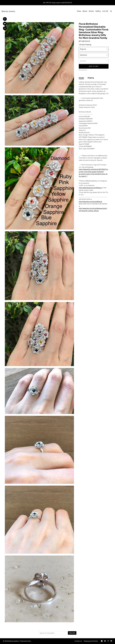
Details (81, 78)
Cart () (105, 11)
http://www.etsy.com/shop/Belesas (90, 202)
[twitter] (105, 641)
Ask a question (83, 70)
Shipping (91, 78)
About (85, 11)
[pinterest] (108, 641)
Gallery (98, 11)
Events (91, 11)
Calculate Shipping (85, 45)
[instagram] (111, 641)
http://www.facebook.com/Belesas (90, 188)
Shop (79, 11)
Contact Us (78, 641)
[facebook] (102, 641)
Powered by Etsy (25, 641)
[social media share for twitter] (5, 24)
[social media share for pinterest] (5, 29)
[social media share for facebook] (5, 19)
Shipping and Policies (91, 641)
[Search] (111, 11)
